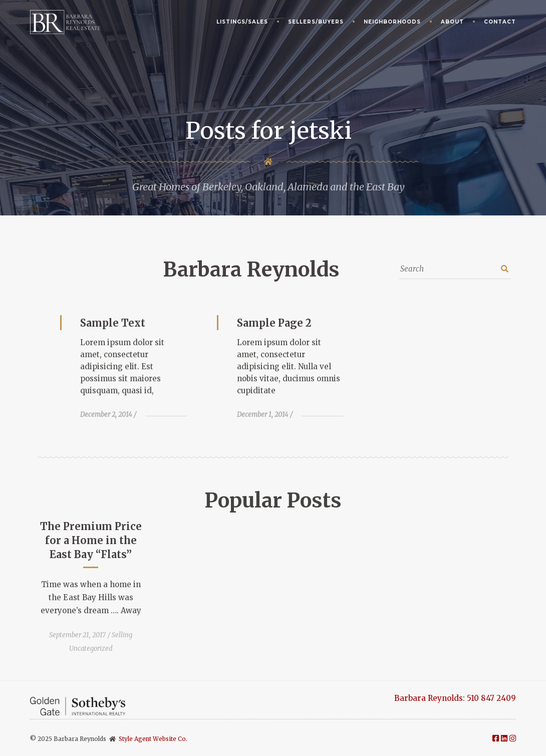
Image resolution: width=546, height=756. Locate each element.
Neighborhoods (392, 22)
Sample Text (113, 323)
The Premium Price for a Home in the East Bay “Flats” (91, 540)
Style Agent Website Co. (153, 739)
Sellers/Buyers (316, 22)
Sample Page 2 (274, 323)
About (452, 22)
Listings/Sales (242, 22)
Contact (500, 22)
